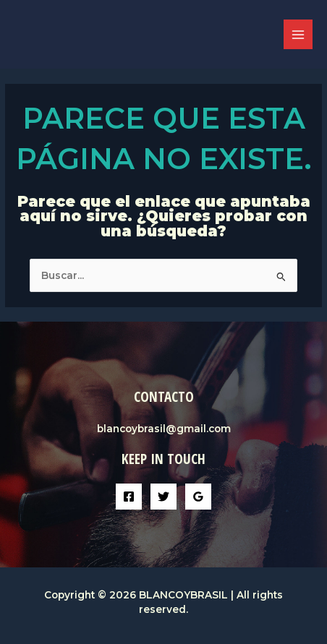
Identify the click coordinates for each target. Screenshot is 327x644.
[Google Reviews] (198, 497)
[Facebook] (129, 497)
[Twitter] (163, 497)
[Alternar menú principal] (298, 34)
